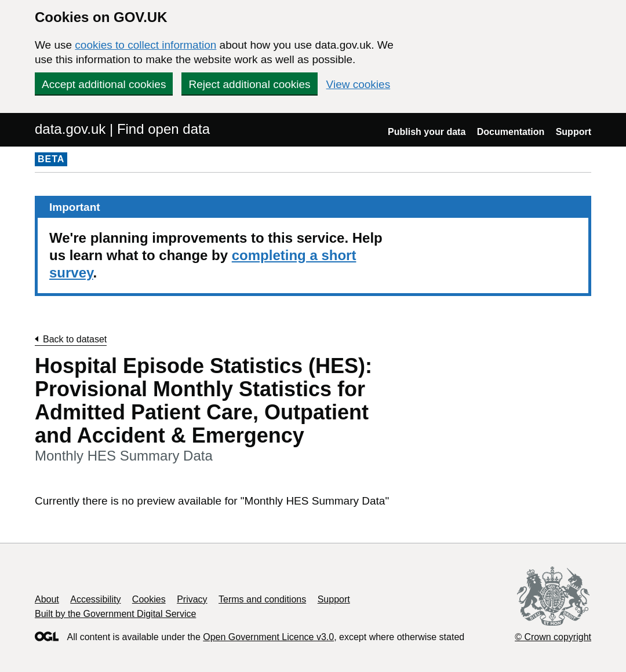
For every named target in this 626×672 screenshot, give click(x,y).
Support (574, 132)
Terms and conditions (262, 599)
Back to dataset (75, 339)
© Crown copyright (553, 637)
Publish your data (427, 132)
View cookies (359, 84)
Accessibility (95, 599)
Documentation (511, 132)
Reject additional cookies (249, 84)
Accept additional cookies (104, 84)
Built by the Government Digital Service (115, 614)
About (47, 599)
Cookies (149, 599)
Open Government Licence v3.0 (268, 637)
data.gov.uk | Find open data (122, 129)
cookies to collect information (145, 45)
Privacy (192, 599)
